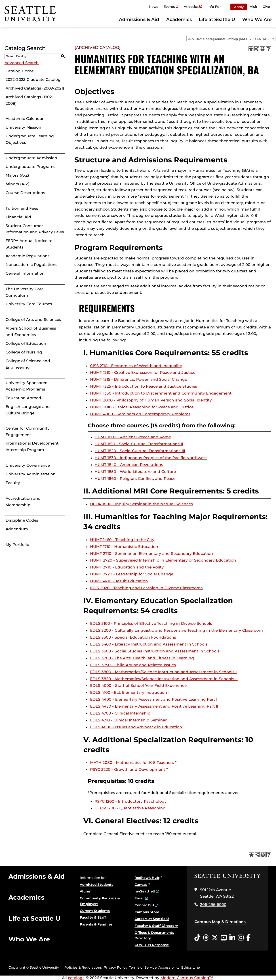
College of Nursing (24, 352)
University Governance (28, 465)
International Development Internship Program (32, 446)
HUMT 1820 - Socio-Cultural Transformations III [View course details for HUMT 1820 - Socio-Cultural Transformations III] (140, 451)
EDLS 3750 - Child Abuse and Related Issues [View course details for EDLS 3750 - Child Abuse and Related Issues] (133, 665)
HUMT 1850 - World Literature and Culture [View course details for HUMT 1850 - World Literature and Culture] (135, 472)
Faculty (13, 483)
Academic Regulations (28, 256)
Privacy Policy (115, 967)
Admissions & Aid (139, 19)
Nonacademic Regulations (32, 265)
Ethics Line (191, 967)
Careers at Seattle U (152, 919)
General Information (25, 273)
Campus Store (147, 912)
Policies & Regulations (83, 967)
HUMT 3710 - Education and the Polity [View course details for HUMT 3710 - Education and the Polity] (127, 567)
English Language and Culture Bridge (28, 410)
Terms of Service (143, 967)
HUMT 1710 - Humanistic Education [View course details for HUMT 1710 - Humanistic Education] (124, 547)
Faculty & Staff (93, 917)
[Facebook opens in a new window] (248, 938)
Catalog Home (20, 71)
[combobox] (231, 39)
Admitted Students (97, 885)
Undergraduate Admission (31, 158)
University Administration (31, 474)
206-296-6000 (213, 905)
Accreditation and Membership (23, 502)
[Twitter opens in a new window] (215, 938)
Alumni (86, 891)
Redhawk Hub (147, 878)
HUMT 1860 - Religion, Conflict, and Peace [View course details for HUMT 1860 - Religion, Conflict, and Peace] (135, 479)
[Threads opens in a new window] (206, 938)
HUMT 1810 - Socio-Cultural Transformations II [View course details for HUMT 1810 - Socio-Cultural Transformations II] (139, 444)
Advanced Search (22, 63)
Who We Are (257, 19)
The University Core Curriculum (25, 292)
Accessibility (169, 967)
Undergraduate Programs (31, 167)
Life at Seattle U (217, 19)
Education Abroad (23, 398)
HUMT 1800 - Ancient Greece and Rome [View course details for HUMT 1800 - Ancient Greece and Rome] (133, 437)
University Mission (23, 127)
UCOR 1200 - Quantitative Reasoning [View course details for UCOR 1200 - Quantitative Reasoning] (130, 808)
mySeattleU (145, 891)
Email (140, 898)
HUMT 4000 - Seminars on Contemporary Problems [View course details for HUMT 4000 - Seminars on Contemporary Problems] (140, 414)
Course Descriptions (25, 193)
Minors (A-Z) (18, 184)
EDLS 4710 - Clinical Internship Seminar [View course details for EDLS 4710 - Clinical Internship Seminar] (128, 720)
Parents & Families (96, 924)
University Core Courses (29, 304)
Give (266, 7)
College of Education (26, 343)
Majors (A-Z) (17, 175)
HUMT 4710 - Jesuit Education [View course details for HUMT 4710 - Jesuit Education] (119, 581)
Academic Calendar (25, 119)
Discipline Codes (22, 520)
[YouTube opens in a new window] (224, 938)
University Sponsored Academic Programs (27, 386)
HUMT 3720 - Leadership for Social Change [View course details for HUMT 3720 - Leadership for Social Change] (132, 574)
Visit (254, 7)
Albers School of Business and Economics (31, 331)
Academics (179, 19)
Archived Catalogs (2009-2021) (35, 88)
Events (169, 7)
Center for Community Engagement (28, 431)
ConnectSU (144, 905)
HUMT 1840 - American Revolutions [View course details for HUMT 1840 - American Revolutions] (129, 465)
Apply (239, 7)
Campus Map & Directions (220, 922)
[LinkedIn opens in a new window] (232, 938)
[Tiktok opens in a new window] (197, 938)
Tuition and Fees (22, 208)
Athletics (191, 7)
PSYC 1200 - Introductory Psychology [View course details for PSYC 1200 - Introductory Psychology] (131, 801)
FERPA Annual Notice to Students (29, 244)
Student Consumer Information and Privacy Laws (35, 229)
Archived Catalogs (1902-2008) (29, 100)
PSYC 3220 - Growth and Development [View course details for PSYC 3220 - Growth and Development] (128, 769)
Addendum (17, 529)
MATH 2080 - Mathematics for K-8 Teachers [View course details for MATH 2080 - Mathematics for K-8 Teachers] (132, 763)
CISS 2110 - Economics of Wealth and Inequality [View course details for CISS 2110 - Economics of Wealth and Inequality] (136, 366)
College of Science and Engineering (28, 364)
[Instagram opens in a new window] (241, 938)
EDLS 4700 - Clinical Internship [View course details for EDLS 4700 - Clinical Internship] (120, 713)
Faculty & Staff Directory (156, 926)
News (154, 7)
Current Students (95, 911)
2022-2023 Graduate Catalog (33, 79)
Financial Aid (18, 217)
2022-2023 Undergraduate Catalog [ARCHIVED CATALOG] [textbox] (230, 39)
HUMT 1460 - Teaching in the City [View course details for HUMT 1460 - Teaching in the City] (122, 540)
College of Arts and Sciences (33, 320)
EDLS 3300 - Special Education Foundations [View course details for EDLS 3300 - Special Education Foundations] (133, 637)
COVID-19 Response (152, 945)
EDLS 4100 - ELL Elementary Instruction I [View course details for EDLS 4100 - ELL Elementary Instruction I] (130, 692)
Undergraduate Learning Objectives (30, 139)
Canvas (141, 885)
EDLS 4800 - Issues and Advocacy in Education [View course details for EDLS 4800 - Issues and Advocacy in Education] (136, 727)
